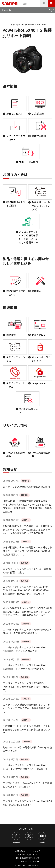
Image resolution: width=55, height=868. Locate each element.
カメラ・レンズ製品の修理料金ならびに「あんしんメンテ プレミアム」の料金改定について (27, 708)
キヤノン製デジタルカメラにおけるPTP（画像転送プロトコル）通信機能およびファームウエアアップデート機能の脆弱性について (27, 612)
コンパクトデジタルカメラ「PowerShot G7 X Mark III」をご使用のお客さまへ (27, 631)
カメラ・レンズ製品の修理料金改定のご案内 (26, 487)
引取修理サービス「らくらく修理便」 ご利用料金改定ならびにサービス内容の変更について (27, 729)
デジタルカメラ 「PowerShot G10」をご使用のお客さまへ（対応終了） (27, 785)
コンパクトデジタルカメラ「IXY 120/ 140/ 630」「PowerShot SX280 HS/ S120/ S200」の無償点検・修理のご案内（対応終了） (26, 590)
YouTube (42, 842)
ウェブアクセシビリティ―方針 (28, 861)
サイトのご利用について (28, 854)
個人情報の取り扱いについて (28, 858)
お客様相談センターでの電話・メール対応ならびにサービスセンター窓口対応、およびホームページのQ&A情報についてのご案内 (27, 529)
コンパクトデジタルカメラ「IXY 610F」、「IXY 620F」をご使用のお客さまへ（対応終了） (26, 687)
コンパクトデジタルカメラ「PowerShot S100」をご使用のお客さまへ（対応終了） (26, 767)
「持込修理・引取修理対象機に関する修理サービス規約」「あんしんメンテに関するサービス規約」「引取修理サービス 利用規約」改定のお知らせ (27, 506)
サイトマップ (34, 851)
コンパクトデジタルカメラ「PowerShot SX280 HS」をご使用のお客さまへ (24, 649)
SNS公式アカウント (27, 829)
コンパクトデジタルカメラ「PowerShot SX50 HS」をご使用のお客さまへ (27, 803)
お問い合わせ (21, 851)
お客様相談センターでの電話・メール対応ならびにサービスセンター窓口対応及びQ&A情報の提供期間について (27, 551)
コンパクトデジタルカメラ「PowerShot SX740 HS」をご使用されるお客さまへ (24, 667)
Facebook (16, 842)
